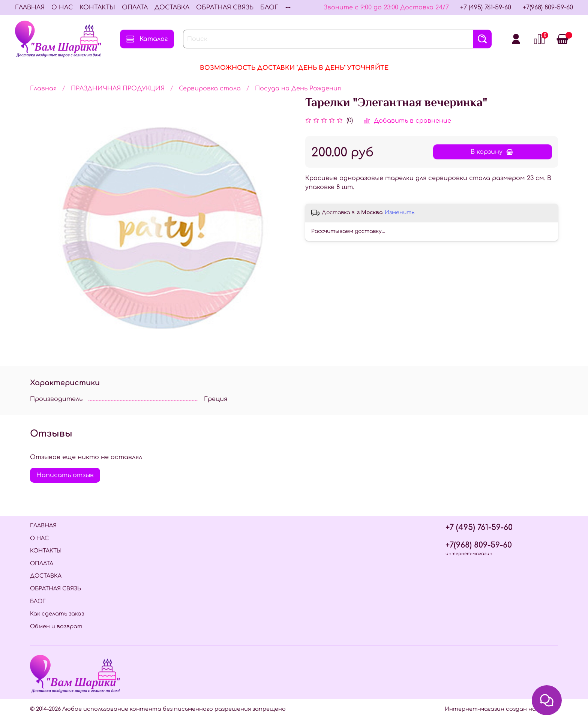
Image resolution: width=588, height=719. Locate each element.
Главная (43, 89)
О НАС (62, 8)
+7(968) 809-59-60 (548, 8)
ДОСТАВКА (172, 8)
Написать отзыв (65, 475)
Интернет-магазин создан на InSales (501, 709)
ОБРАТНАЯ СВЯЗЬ (225, 8)
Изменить (400, 212)
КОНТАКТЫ (97, 8)
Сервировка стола (210, 89)
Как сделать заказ (57, 614)
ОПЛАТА (135, 8)
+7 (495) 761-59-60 (486, 8)
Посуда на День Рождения (298, 89)
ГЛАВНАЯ (30, 8)
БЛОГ (269, 8)
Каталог (147, 39)
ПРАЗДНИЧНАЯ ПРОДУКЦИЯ (118, 89)
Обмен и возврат (56, 626)
